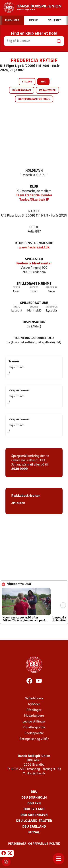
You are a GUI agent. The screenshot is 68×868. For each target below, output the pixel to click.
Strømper (51, 288)
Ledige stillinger (34, 722)
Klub (34, 187)
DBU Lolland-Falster (34, 821)
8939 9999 (19, 469)
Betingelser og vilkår (34, 739)
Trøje (17, 288)
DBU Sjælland (34, 827)
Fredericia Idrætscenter (34, 264)
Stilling (27, 82)
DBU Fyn (34, 804)
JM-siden (18, 503)
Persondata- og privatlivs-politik (34, 844)
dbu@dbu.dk (36, 773)
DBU (34, 792)
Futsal (34, 833)
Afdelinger (34, 710)
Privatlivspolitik (34, 727)
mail (30, 465)
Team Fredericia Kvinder (34, 195)
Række (34, 211)
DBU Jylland (34, 809)
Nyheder (34, 704)
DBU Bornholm (34, 798)
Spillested (34, 259)
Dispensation (34, 322)
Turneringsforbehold (34, 338)
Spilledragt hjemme (34, 284)
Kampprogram (22, 91)
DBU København (34, 815)
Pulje (34, 227)
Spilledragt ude (34, 303)
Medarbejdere (34, 716)
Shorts (34, 288)
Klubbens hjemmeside (34, 243)
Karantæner (47, 91)
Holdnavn (34, 171)
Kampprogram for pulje (34, 99)
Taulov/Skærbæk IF (34, 200)
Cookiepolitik (34, 733)
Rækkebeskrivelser (26, 496)
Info (43, 82)
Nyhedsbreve (34, 698)
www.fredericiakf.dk (34, 248)
